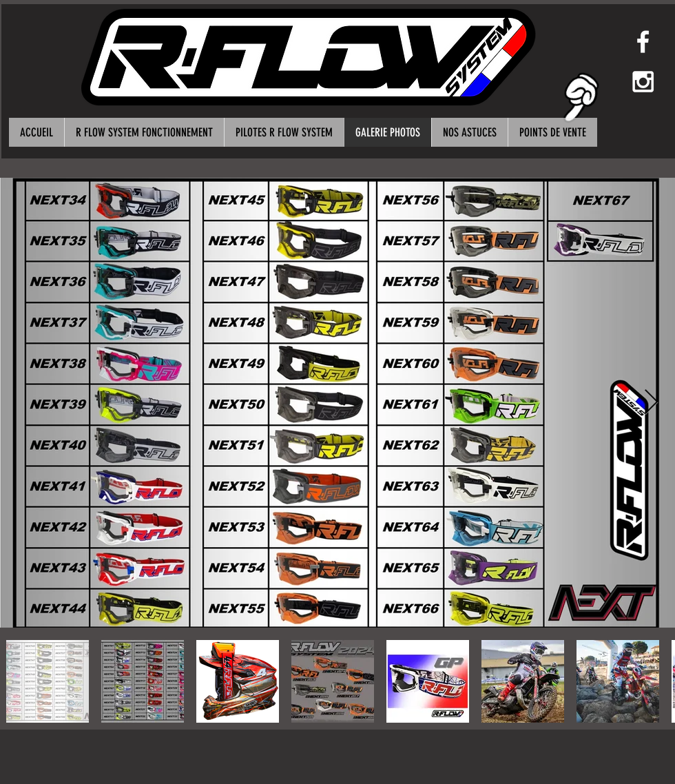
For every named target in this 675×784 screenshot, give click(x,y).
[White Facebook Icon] (643, 42)
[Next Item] (651, 403)
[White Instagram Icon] (643, 82)
